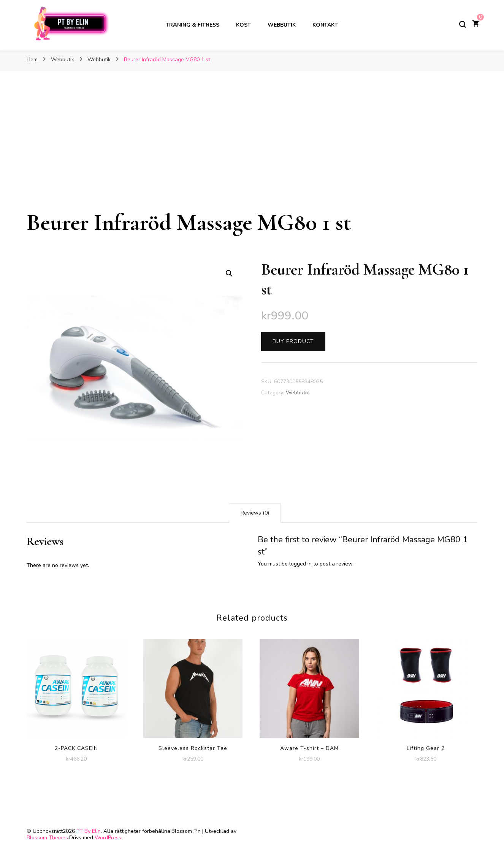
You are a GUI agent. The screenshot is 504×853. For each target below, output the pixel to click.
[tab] (255, 513)
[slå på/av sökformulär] (463, 24)
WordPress (108, 838)
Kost (243, 25)
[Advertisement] (252, 151)
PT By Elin (89, 831)
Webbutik (282, 25)
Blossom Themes (47, 838)
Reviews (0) (255, 513)
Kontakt (325, 25)
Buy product (293, 341)
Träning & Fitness (193, 25)
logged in (300, 564)
